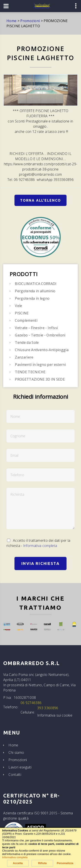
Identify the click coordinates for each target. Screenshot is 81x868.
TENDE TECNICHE (30, 372)
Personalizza (65, 863)
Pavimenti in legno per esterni (40, 365)
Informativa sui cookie (55, 715)
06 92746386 (31, 703)
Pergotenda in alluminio (35, 291)
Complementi (26, 320)
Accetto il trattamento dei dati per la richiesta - (38, 543)
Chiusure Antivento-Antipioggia (42, 350)
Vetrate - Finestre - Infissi (36, 328)
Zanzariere (24, 357)
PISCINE (22, 313)
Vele (18, 306)
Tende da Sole (27, 342)
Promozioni (18, 760)
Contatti (15, 775)
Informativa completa (40, 546)
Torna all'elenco (40, 200)
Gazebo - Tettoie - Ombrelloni (40, 335)
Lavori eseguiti (20, 767)
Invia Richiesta (40, 563)
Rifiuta (42, 863)
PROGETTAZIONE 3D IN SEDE (40, 379)
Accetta (18, 863)
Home (13, 745)
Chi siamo (16, 752)
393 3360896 (48, 708)
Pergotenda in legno (32, 298)
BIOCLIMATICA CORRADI (36, 284)
